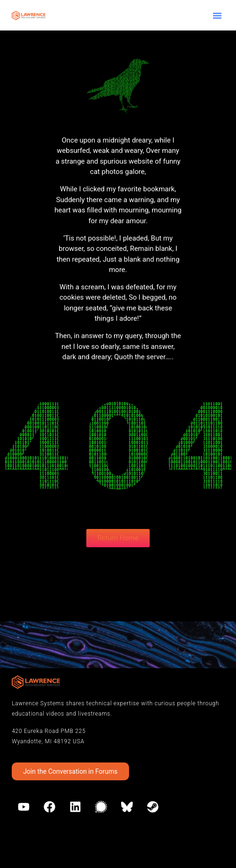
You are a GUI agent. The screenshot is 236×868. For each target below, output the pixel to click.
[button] (217, 15)
